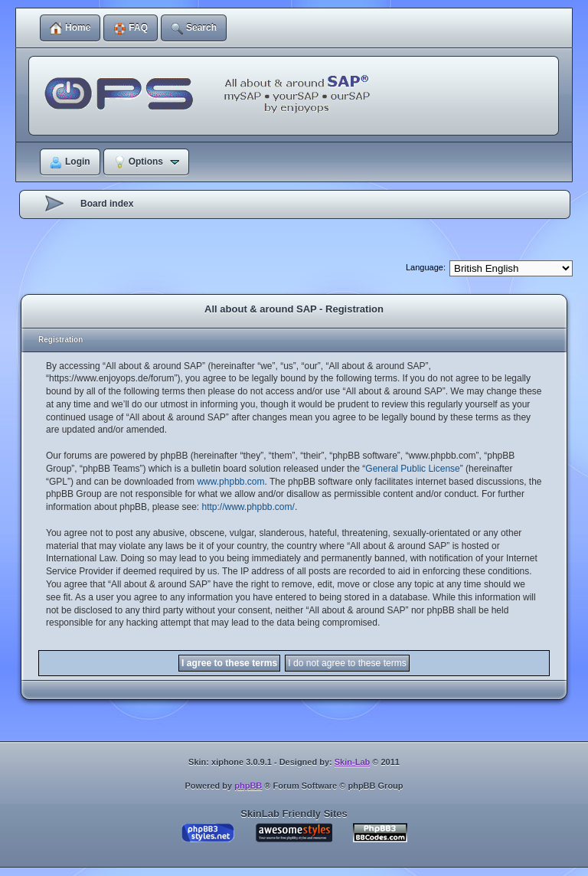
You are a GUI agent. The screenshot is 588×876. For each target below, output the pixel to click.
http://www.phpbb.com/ (248, 507)
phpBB (248, 786)
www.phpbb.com (230, 482)
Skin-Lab (352, 762)
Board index (107, 204)
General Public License (412, 469)
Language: (426, 267)
